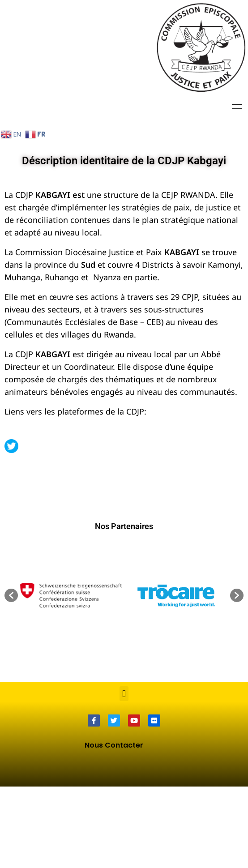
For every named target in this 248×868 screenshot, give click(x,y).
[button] (11, 677)
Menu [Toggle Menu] (237, 107)
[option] (177, 677)
